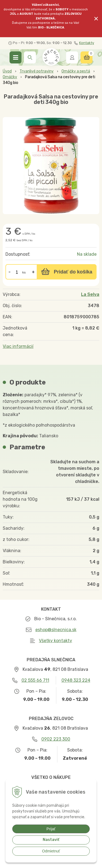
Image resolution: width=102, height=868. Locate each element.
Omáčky (10, 77)
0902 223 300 (56, 739)
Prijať (51, 829)
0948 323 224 (76, 680)
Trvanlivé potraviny (37, 71)
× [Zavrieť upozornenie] (96, 18)
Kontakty (84, 43)
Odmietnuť (51, 851)
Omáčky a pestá (76, 71)
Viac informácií (18, 346)
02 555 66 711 (35, 680)
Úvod (7, 71)
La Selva (90, 294)
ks (24, 272)
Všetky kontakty (55, 641)
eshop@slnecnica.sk (56, 630)
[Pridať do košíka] (67, 272)
